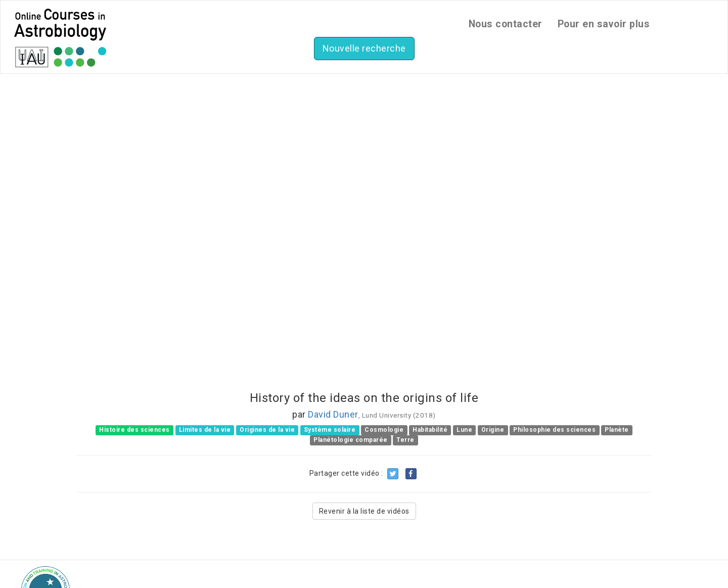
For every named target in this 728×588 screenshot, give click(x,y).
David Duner (333, 414)
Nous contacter (506, 24)
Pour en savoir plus (604, 24)
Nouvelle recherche (364, 48)
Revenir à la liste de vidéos (364, 511)
